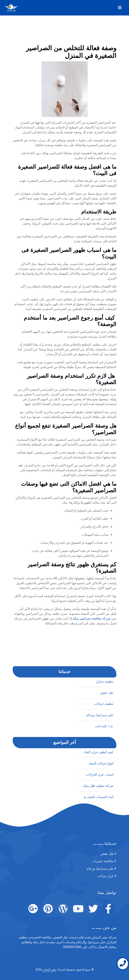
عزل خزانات (105, 876)
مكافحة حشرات (103, 861)
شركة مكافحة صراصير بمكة (92, 680)
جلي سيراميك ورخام (100, 869)
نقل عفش (107, 799)
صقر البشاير (49, 970)
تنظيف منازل (105, 788)
